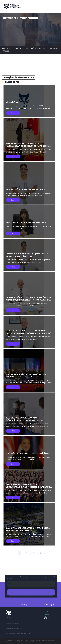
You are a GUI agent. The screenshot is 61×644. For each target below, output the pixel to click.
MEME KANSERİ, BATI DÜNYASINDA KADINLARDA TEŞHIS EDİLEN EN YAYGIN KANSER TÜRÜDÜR (29, 146)
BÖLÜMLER (54, 48)
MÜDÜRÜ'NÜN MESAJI (36, 48)
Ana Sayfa (6, 48)
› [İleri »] (47, 553)
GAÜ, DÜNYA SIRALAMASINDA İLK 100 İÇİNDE (27, 453)
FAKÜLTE (18, 48)
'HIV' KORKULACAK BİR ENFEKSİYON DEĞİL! (26, 223)
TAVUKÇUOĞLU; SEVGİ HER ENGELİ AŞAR (25, 189)
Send (31, 592)
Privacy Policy (51, 640)
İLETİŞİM (5, 51)
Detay (13, 113)
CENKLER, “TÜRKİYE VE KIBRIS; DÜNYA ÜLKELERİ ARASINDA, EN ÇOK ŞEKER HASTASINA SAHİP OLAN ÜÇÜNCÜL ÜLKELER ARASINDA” (29, 300)
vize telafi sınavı (14, 102)
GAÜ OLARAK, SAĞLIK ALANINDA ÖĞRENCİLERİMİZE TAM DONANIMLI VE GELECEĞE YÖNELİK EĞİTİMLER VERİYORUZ (27, 420)
